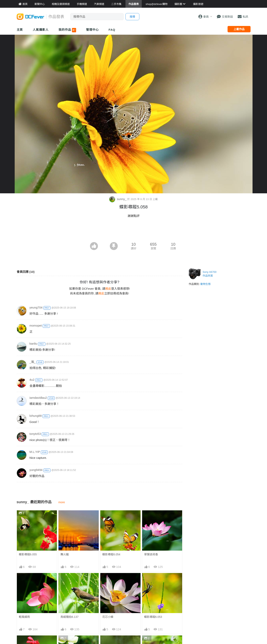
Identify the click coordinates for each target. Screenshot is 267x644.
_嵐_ (33, 362)
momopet (36, 325)
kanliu (33, 344)
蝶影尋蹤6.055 (28, 554)
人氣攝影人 (41, 30)
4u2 (32, 380)
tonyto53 (35, 434)
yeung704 (36, 307)
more (62, 502)
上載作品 (239, 29)
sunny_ (118, 199)
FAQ (112, 30)
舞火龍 (65, 554)
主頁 (20, 30)
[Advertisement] (134, 231)
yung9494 (36, 470)
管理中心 (92, 30)
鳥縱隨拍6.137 (69, 617)
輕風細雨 (24, 617)
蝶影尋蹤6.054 (111, 554)
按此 (108, 289)
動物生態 (206, 284)
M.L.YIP (35, 452)
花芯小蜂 (108, 617)
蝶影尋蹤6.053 (153, 617)
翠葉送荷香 (151, 554)
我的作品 (67, 30)
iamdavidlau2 (38, 398)
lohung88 (36, 416)
